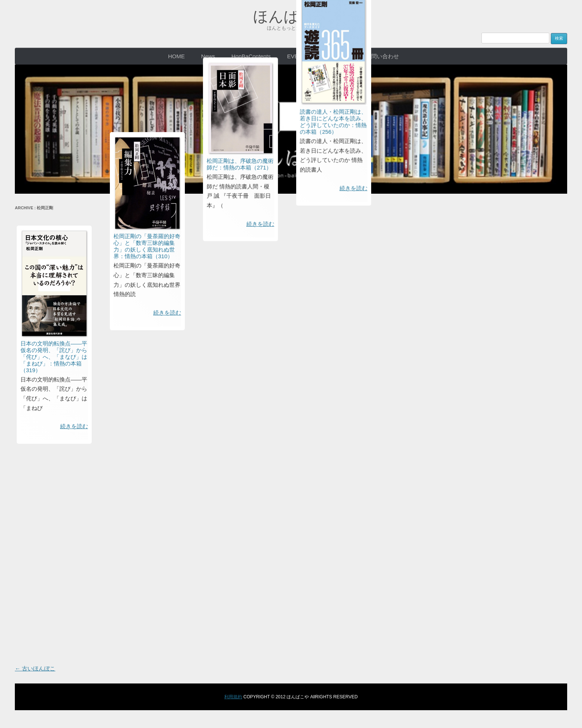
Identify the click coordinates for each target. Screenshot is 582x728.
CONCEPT (336, 56)
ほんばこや (291, 16)
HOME (176, 56)
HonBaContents (251, 56)
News (208, 56)
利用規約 (233, 697)
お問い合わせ (382, 56)
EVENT (297, 56)
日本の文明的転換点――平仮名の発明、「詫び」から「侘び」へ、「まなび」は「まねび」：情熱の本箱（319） (54, 357)
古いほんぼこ (35, 668)
